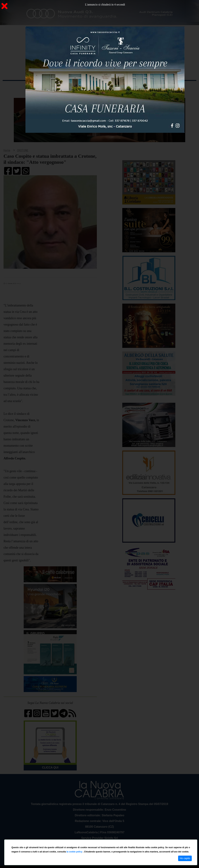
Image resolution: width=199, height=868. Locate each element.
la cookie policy (75, 852)
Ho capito (185, 858)
